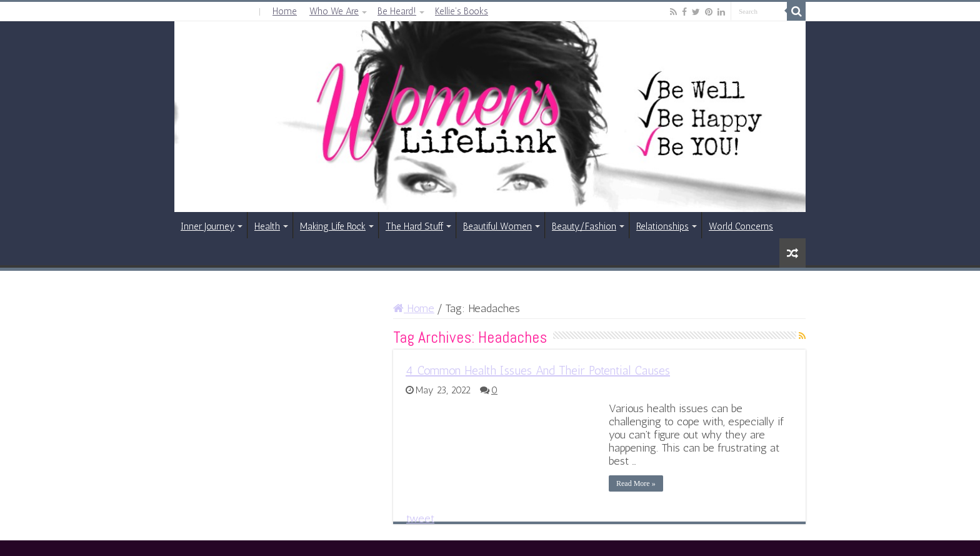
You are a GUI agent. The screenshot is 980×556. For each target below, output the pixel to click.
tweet (420, 518)
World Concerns (741, 226)
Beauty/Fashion (584, 226)
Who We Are (334, 11)
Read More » (636, 483)
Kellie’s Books (462, 11)
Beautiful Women (497, 226)
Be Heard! (397, 11)
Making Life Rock (333, 226)
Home (285, 11)
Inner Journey (207, 226)
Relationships (662, 226)
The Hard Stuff (414, 226)
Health (267, 226)
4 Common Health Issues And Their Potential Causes (538, 370)
